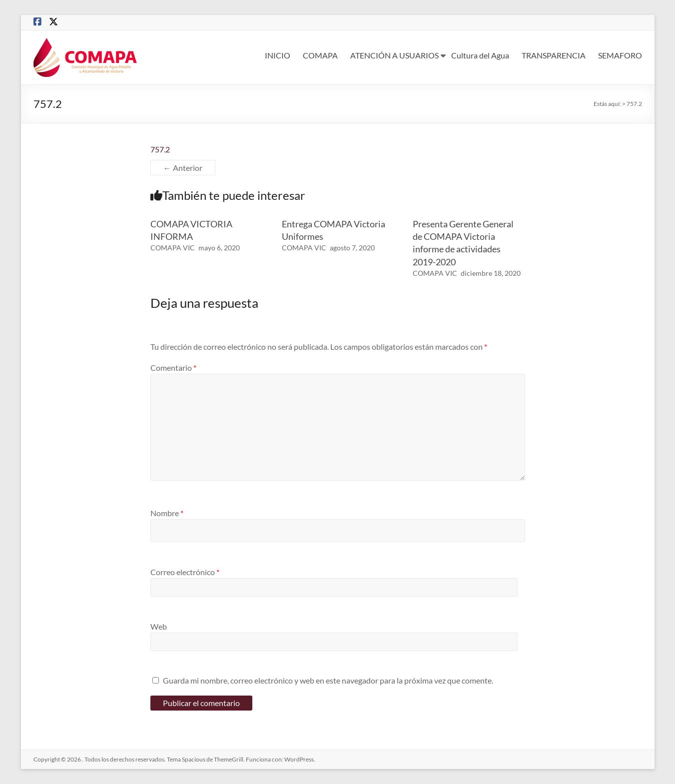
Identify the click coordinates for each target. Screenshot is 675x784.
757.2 (160, 149)
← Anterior (183, 168)
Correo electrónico (185, 572)
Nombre (167, 513)
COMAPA (320, 55)
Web (159, 626)
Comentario (173, 368)
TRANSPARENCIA (554, 55)
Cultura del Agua (480, 55)
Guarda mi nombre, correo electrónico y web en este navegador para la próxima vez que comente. (328, 680)
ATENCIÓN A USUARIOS (394, 55)
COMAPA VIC (173, 248)
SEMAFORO (620, 55)
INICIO (278, 55)
